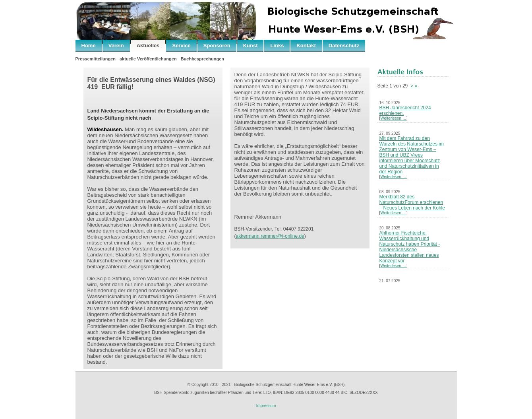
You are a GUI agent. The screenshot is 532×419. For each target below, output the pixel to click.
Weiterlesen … (393, 118)
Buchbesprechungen (202, 59)
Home (89, 46)
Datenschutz (344, 46)
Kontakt (306, 46)
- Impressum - (266, 406)
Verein (116, 46)
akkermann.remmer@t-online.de (270, 236)
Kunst (251, 46)
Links (277, 46)
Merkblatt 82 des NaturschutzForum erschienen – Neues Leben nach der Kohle (412, 202)
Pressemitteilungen (96, 59)
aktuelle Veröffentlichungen (148, 59)
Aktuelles (148, 46)
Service (181, 46)
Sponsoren (217, 46)
